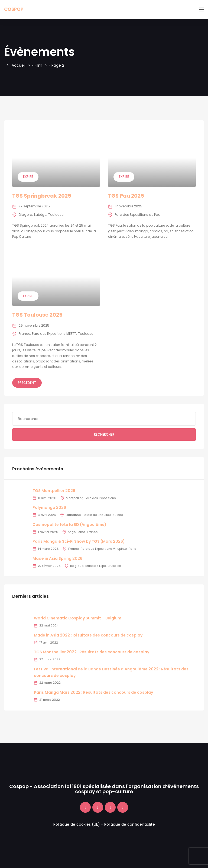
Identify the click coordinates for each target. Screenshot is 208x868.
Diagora (25, 215)
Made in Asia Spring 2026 (57, 558)
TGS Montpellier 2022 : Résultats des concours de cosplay (92, 652)
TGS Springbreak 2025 (42, 196)
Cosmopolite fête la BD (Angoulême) (69, 525)
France (24, 334)
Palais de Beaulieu (97, 515)
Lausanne (73, 515)
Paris (132, 549)
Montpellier (74, 498)
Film (38, 65)
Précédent (27, 383)
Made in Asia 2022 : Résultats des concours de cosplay (88, 635)
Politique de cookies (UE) (77, 824)
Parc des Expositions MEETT (54, 334)
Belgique (77, 566)
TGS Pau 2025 (126, 196)
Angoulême (76, 532)
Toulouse (56, 215)
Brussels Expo (96, 566)
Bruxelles (114, 566)
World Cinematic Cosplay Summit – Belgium (78, 618)
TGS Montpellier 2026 (54, 491)
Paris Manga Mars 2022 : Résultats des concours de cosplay (93, 692)
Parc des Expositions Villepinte (104, 549)
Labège (40, 215)
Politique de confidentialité (130, 824)
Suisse (118, 515)
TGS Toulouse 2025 (37, 315)
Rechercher (104, 434)
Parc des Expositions (100, 498)
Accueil (19, 65)
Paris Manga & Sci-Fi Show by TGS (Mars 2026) (79, 541)
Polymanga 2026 (49, 507)
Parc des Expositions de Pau (137, 215)
